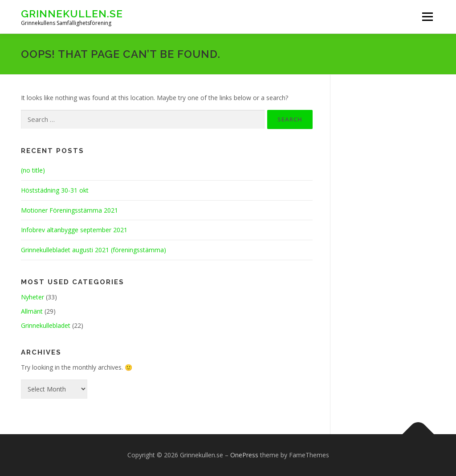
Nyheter (33, 297)
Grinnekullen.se (72, 14)
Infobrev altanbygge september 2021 (74, 230)
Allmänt (32, 311)
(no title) (33, 170)
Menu (427, 17)
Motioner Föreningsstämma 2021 (69, 210)
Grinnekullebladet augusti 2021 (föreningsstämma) (94, 250)
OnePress (244, 455)
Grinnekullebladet (46, 325)
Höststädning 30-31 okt (55, 190)
